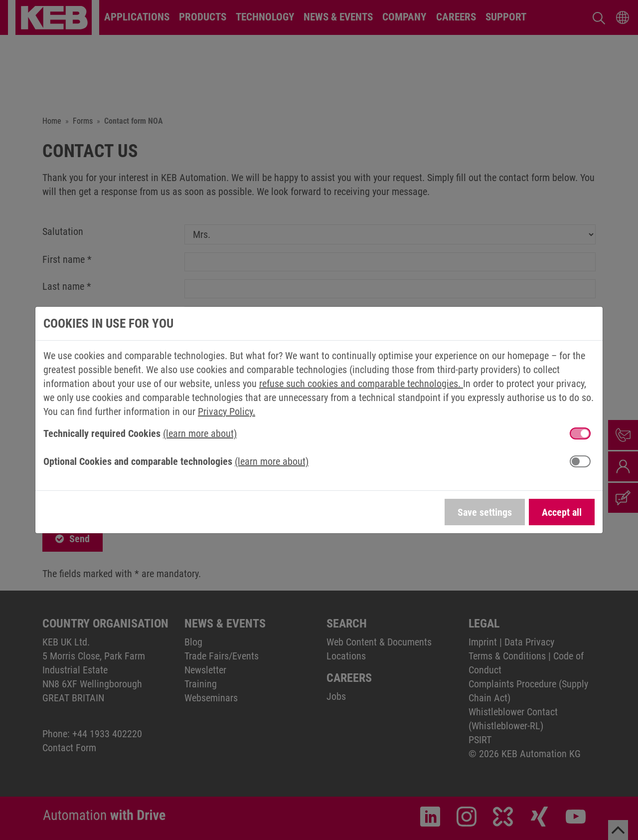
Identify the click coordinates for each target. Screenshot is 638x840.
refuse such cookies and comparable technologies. (361, 384)
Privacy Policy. (227, 412)
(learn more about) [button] (200, 433)
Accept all (562, 512)
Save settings (485, 512)
